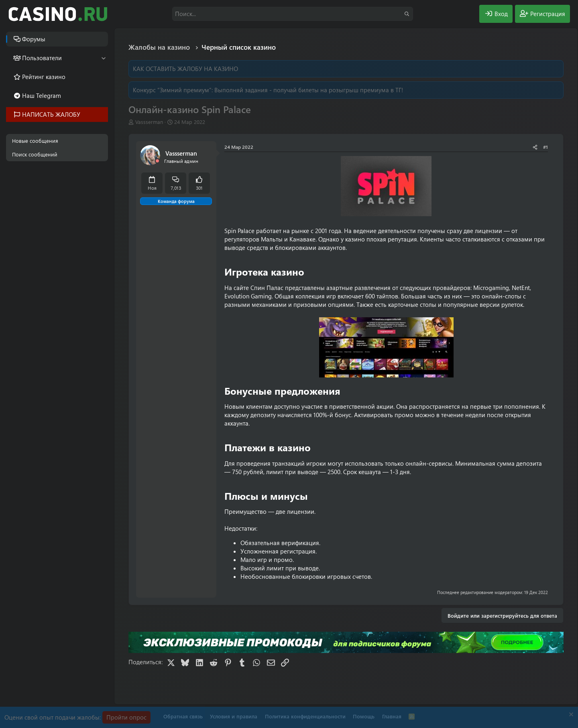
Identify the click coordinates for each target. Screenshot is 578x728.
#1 (545, 147)
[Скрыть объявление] (570, 715)
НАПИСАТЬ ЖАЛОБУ (51, 114)
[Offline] (157, 161)
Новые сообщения (35, 141)
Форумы (34, 39)
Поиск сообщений (35, 154)
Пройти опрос (126, 717)
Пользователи (42, 58)
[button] (103, 58)
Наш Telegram (42, 95)
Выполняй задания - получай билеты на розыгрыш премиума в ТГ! (309, 90)
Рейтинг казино (44, 77)
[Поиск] (293, 14)
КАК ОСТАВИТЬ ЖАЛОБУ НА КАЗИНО (185, 69)
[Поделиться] (535, 147)
